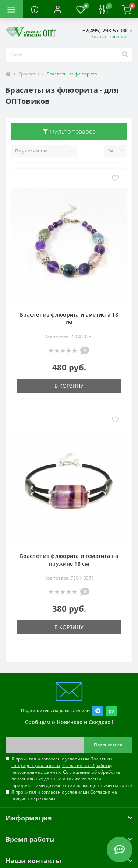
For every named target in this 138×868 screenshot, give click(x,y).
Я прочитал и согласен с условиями (64, 795)
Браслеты (29, 74)
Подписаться (108, 745)
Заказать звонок (109, 37)
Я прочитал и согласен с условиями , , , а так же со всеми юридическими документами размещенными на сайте (72, 772)
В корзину (69, 386)
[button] (57, 9)
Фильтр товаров (69, 131)
